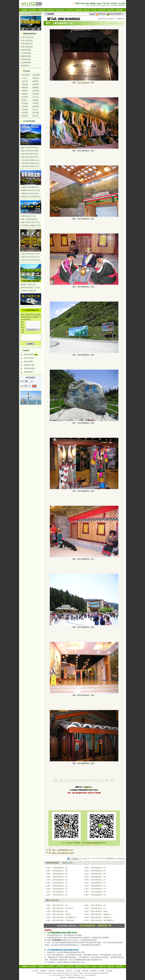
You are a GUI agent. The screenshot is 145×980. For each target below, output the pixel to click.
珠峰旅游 (25, 91)
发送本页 (111, 19)
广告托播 (77, 971)
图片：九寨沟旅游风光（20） (96, 895)
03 (74, 780)
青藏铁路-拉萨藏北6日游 (30, 187)
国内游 (87, 10)
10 (102, 780)
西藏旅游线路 (26, 56)
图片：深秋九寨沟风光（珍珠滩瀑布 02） (62, 917)
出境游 (94, 10)
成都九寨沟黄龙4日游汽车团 (31, 157)
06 (86, 780)
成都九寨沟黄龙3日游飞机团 (31, 154)
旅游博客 (111, 10)
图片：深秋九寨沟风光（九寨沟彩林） (61, 920)
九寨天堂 (70, 10)
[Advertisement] (84, 802)
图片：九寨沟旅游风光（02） (63, 850)
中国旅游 (25, 103)
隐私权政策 (60, 971)
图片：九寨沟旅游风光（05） (58, 874)
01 (66, 780)
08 (94, 780)
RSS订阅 (101, 14)
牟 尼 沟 (24, 78)
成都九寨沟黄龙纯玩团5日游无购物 (34, 151)
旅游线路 (33, 10)
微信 (90, 843)
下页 (107, 780)
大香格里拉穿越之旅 (29, 291)
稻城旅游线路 (26, 50)
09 (98, 780)
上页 (61, 780)
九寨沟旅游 (60, 10)
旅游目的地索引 (28, 369)
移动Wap (109, 971)
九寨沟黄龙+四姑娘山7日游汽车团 (34, 166)
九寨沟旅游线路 (27, 47)
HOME (77, 3)
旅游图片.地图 (27, 365)
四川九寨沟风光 (83, 83)
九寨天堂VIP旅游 (27, 37)
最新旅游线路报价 (30, 34)
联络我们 (114, 3)
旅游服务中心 (26, 66)
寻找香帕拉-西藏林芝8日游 (31, 226)
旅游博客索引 (27, 372)
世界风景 (25, 113)
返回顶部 (121, 859)
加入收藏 (122, 3)
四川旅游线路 (26, 53)
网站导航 (106, 3)
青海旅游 (36, 94)
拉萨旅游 (36, 91)
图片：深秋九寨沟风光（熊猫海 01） (99, 914)
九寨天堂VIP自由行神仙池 (31, 260)
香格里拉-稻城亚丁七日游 (30, 288)
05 (82, 780)
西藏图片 (36, 88)
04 (78, 780)
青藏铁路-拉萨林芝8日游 (30, 194)
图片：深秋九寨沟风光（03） (58, 911)
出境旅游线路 (26, 62)
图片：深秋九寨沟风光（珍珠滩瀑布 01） (101, 920)
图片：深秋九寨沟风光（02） (96, 905)
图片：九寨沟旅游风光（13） (58, 886)
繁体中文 (121, 19)
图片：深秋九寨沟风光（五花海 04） (61, 908)
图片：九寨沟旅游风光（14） (96, 886)
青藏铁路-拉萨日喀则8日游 (31, 197)
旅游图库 (119, 10)
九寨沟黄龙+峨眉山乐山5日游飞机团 (34, 160)
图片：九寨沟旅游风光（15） (58, 889)
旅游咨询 (102, 10)
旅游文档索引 (27, 362)
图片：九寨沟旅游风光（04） (96, 871)
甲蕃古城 (25, 84)
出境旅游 (25, 110)
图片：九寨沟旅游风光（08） (96, 877)
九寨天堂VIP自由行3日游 (30, 254)
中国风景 (36, 103)
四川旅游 (50, 10)
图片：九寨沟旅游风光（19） (58, 895)
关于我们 (36, 971)
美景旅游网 (71, 978)
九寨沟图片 (36, 75)
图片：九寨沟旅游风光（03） (58, 871)
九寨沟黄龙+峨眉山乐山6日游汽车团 (34, 163)
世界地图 (36, 113)
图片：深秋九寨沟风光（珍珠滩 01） (99, 917)
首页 (55, 780)
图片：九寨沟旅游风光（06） (96, 874)
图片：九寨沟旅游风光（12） (96, 883)
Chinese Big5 (85, 3)
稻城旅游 (79, 10)
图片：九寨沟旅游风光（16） (96, 889)
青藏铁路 (25, 94)
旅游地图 (36, 106)
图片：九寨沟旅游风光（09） (58, 880)
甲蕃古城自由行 (27, 44)
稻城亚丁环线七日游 (29, 284)
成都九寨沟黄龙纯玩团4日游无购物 (34, 148)
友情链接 (93, 971)
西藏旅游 (42, 10)
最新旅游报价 (111, 859)
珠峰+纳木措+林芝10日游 (30, 222)
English (99, 3)
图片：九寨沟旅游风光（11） (58, 883)
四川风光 (36, 97)
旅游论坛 (36, 116)
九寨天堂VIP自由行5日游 (30, 257)
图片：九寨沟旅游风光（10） (96, 880)
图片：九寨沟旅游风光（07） (58, 877)
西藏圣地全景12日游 (29, 216)
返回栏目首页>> (68, 863)
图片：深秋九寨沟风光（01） (58, 905)
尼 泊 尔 (35, 110)
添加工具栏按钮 (114, 14)
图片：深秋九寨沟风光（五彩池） (60, 914)
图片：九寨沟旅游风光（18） (96, 892)
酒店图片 (36, 81)
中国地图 (25, 106)
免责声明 (52, 971)
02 (70, 780)
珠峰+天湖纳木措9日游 (29, 219)
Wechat (95, 843)
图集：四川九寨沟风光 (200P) (63, 853)
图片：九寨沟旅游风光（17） (58, 892)
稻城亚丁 (25, 100)
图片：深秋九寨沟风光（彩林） (97, 911)
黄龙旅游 (36, 78)
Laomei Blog (104, 973)
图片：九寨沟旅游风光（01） (58, 868)
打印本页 (102, 19)
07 (90, 780)
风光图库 (36, 84)
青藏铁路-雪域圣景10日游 (31, 190)
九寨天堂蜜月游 (27, 40)
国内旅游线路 (26, 59)
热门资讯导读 (27, 358)
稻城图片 (36, 100)
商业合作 (69, 971)
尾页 (113, 780)
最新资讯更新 (30, 355)
